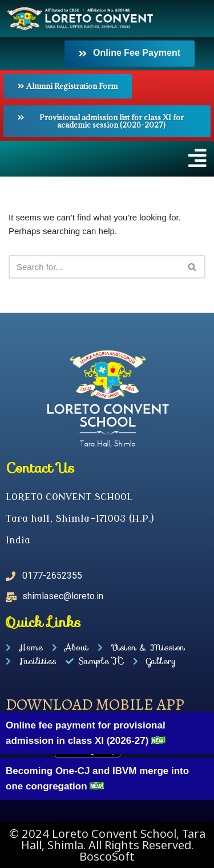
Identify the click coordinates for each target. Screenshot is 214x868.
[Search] (94, 267)
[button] (107, 158)
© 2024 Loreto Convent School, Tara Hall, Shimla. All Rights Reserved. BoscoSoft (107, 845)
